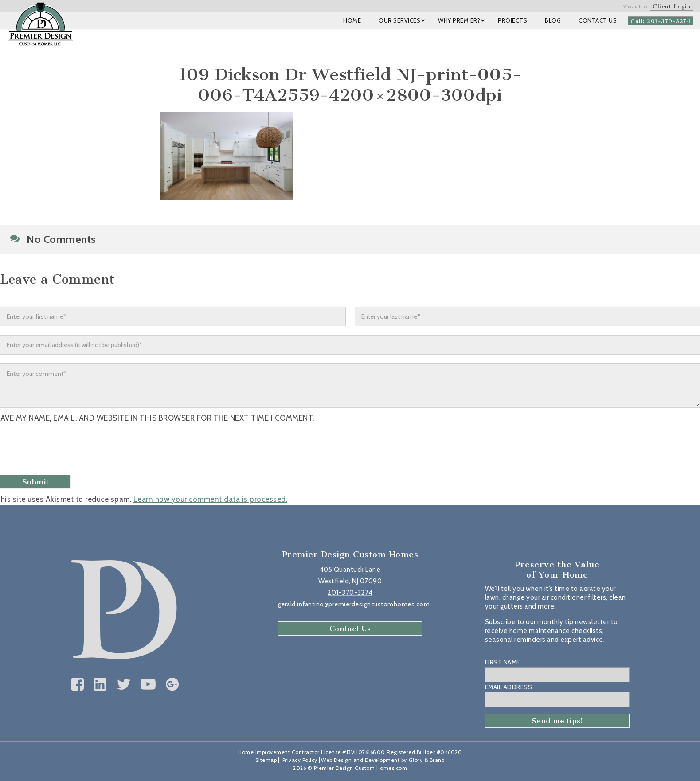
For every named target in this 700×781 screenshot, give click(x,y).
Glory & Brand (427, 760)
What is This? (636, 6)
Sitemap (266, 760)
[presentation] (70, 450)
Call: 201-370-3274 (661, 21)
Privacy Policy (300, 760)
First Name (503, 662)
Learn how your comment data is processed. (211, 499)
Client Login (672, 6)
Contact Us (350, 629)
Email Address (509, 687)
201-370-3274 (350, 593)
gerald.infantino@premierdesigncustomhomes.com (354, 604)
